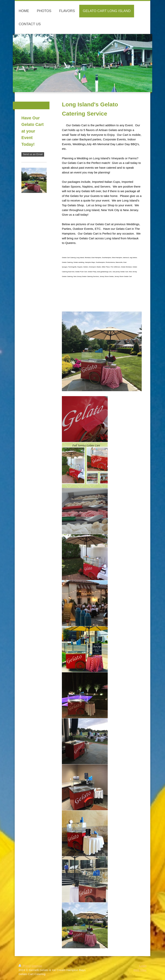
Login (143, 966)
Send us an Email (33, 154)
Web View (140, 970)
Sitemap (36, 966)
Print (24, 966)
